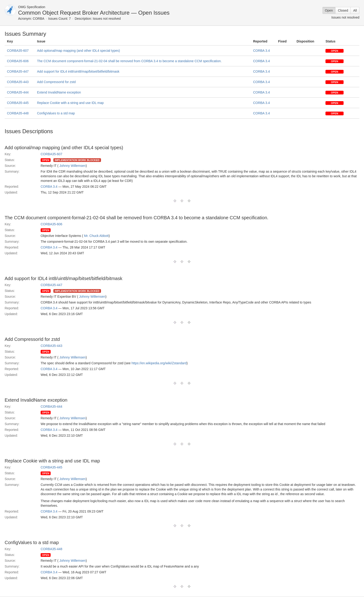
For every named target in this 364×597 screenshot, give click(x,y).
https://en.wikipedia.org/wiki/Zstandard (159, 363)
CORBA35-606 (18, 61)
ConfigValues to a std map (56, 113)
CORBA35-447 (18, 71)
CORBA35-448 (18, 113)
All (355, 10)
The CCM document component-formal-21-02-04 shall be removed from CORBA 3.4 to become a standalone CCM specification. (129, 61)
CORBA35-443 (18, 82)
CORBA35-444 (18, 92)
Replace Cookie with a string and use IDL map (70, 103)
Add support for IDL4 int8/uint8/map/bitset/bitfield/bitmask (78, 71)
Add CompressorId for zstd (56, 82)
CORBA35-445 (18, 103)
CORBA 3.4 (261, 51)
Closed (343, 10)
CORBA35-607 (18, 51)
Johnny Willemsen (73, 166)
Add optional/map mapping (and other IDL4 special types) (78, 51)
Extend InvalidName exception (59, 92)
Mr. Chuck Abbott (96, 236)
